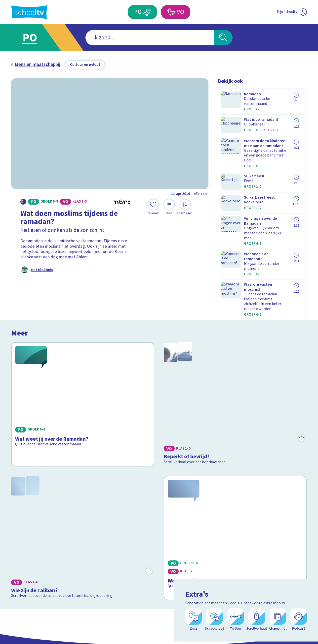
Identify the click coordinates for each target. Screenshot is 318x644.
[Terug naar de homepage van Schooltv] (29, 12)
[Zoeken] (223, 38)
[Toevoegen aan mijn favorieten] (153, 207)
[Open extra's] (303, 627)
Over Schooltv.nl (31, 557)
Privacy (20, 565)
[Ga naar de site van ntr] (298, 598)
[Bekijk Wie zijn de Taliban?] (83, 430)
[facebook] (281, 554)
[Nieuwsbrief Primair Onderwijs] (125, 571)
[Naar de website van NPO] (303, 12)
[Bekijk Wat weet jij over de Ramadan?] (83, 341)
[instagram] (292, 554)
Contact (21, 541)
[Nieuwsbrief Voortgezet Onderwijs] (194, 571)
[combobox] (150, 38)
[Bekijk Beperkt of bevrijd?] (235, 341)
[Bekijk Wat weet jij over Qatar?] (235, 430)
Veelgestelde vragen (36, 549)
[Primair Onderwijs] (147, 12)
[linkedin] (303, 554)
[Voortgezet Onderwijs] (171, 12)
